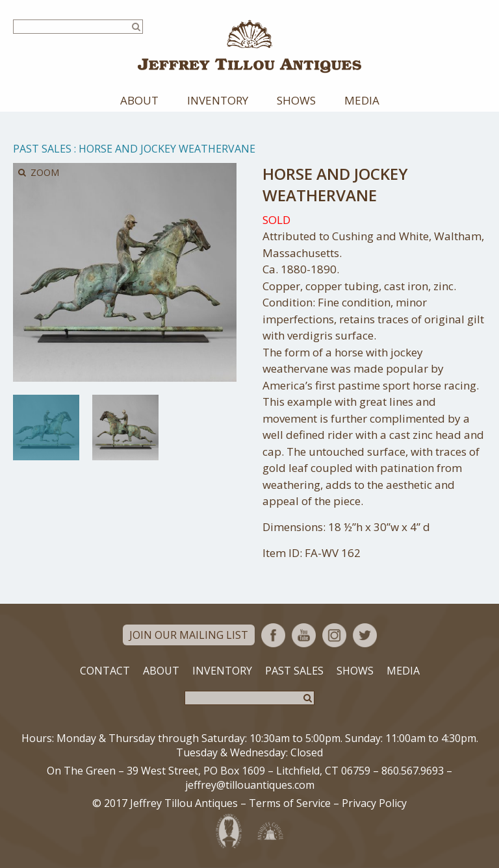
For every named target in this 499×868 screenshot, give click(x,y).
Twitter (365, 635)
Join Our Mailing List (189, 635)
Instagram (334, 635)
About (139, 100)
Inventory (218, 100)
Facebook (273, 635)
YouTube (304, 635)
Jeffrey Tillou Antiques (249, 46)
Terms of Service (290, 803)
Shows (296, 100)
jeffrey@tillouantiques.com (250, 785)
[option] (46, 427)
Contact (105, 671)
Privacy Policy (374, 803)
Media (362, 100)
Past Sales (42, 149)
